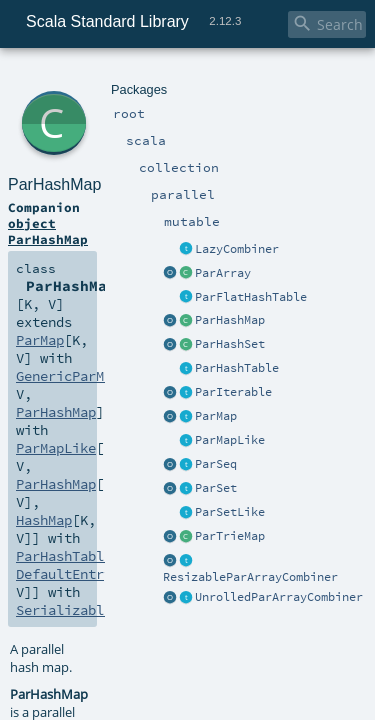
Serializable (58, 254)
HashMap (285, 218)
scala (87, 77)
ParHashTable (93, 236)
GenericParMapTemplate (124, 200)
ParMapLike (51, 218)
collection (131, 77)
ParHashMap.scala (206, 536)
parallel (182, 77)
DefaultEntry (205, 236)
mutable (230, 77)
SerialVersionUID (212, 513)
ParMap (266, 182)
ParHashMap (132, 99)
